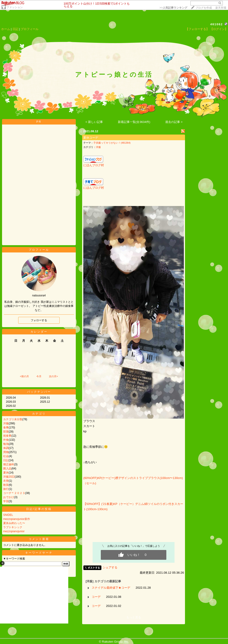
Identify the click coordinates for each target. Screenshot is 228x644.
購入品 (7, 468)
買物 (6, 452)
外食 (6, 440)
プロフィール (30, 29)
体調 (6, 448)
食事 (6, 428)
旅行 (6, 489)
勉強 (6, 444)
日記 (15, 29)
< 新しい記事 (94, 122)
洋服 (6, 423)
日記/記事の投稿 (39, 509)
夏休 (6, 473)
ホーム (6, 29)
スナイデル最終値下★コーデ (111, 588)
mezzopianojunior (14, 531)
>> (173, 8)
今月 (39, 376)
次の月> (53, 376)
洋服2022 (9, 477)
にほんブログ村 (94, 165)
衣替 (6, 481)
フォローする (39, 320)
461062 (217, 24)
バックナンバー (39, 392)
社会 (6, 456)
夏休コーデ (91, 138)
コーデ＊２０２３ (14, 493)
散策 (6, 485)
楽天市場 (221, 8)
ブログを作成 (204, 8)
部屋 (6, 432)
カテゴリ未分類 (13, 419)
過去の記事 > (174, 122)
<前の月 (24, 376)
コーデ (96, 597)
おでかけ (9, 497)
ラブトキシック (13, 527)
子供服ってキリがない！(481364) (112, 143)
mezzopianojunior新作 (17, 519)
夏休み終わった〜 (14, 523)
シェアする (110, 567)
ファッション (15, 7)
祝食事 (7, 436)
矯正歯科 (9, 464)
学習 (6, 501)
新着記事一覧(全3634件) (134, 122)
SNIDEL (8, 515)
